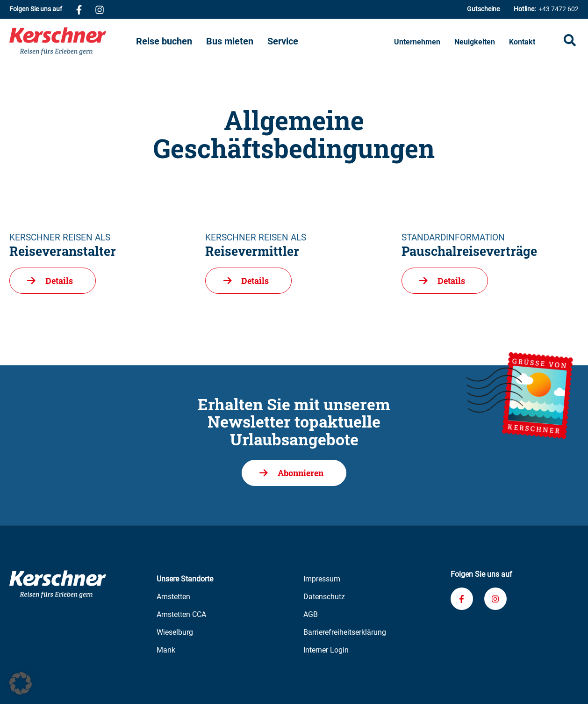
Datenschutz (324, 597)
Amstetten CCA (181, 614)
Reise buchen (164, 41)
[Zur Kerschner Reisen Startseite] (73, 41)
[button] (21, 683)
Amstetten (173, 597)
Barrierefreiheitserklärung (345, 632)
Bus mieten (230, 41)
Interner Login (326, 650)
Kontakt (522, 42)
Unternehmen (417, 42)
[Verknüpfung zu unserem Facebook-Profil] (79, 9)
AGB (311, 614)
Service (283, 41)
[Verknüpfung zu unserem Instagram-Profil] (100, 9)
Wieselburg (175, 632)
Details (59, 281)
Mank (166, 650)
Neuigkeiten (475, 42)
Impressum (322, 579)
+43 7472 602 (546, 9)
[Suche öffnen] (570, 41)
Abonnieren (301, 473)
